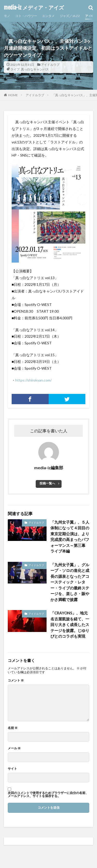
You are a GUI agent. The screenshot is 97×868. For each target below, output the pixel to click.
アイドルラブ (50, 65)
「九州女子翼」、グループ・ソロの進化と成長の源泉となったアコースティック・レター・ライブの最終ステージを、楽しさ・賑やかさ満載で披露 (70, 582)
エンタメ (48, 16)
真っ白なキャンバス (35, 69)
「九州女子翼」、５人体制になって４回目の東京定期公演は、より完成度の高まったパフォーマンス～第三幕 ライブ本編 (70, 537)
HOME (13, 95)
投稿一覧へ (47, 483)
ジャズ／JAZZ (70, 16)
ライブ (15, 69)
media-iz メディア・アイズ (34, 8)
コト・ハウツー (26, 16)
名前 (13, 728)
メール (14, 748)
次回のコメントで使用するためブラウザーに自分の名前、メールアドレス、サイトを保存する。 (48, 794)
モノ (7, 16)
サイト (12, 769)
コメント (16, 680)
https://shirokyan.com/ (33, 380)
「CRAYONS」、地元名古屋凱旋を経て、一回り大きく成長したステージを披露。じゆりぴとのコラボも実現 (70, 624)
